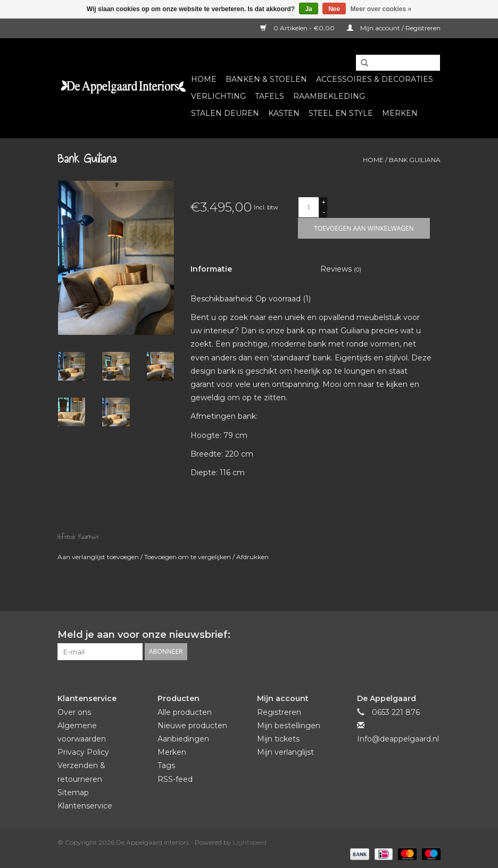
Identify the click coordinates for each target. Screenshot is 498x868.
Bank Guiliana (415, 160)
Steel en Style (341, 113)
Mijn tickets (278, 739)
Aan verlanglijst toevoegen (99, 557)
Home (204, 79)
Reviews (341, 269)
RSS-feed (175, 779)
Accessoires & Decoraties (375, 79)
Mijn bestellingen (289, 726)
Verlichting (218, 96)
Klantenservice (85, 806)
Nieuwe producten (192, 726)
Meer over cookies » (381, 9)
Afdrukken (252, 557)
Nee (334, 9)
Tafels (269, 96)
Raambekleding (329, 96)
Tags (166, 765)
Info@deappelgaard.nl (398, 739)
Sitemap (73, 793)
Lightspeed (250, 842)
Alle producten (185, 712)
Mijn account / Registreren (394, 28)
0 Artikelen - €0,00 (298, 28)
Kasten (284, 113)
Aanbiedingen (183, 739)
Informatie (211, 269)
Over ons (74, 712)
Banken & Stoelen (266, 79)
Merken (400, 113)
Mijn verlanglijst (285, 752)
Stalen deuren (225, 113)
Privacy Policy (83, 752)
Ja (308, 9)
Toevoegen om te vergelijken (188, 557)
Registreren (279, 712)
